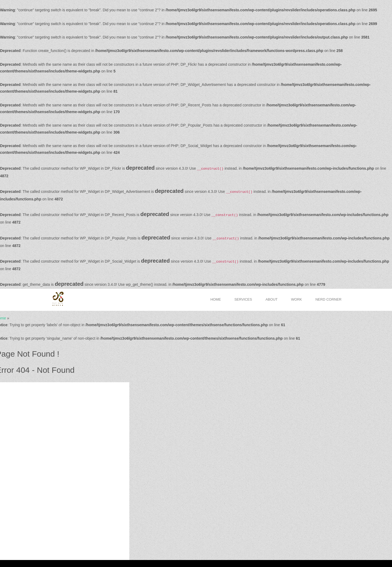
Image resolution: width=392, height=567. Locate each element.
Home (216, 299)
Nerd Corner (329, 299)
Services (243, 299)
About (271, 299)
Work (296, 299)
